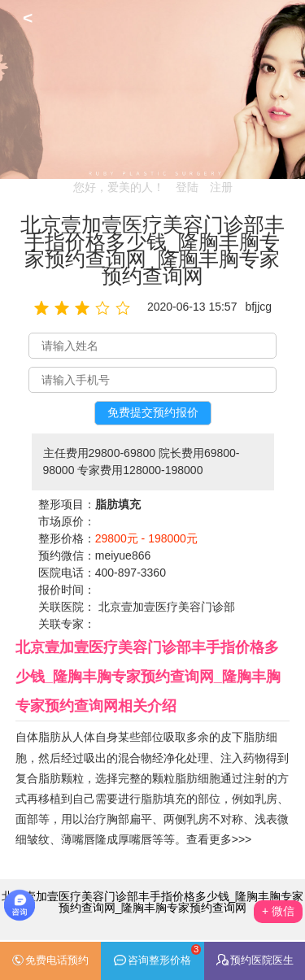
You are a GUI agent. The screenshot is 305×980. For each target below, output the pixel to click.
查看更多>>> (219, 839)
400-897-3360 (131, 573)
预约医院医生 (255, 960)
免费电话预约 (50, 960)
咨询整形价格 (157, 955)
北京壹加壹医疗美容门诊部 (167, 607)
